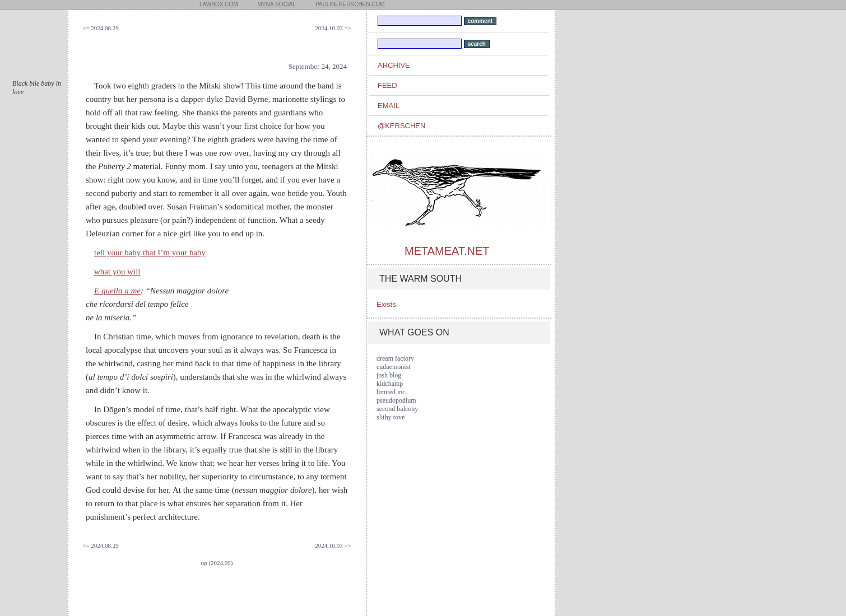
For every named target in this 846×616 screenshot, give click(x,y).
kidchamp (390, 384)
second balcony (397, 409)
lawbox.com (219, 4)
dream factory (395, 358)
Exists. (387, 304)
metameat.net (447, 251)
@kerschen (401, 126)
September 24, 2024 (318, 66)
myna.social (277, 4)
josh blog (389, 375)
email (389, 106)
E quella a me (117, 291)
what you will (117, 272)
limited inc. (392, 392)
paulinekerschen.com (350, 4)
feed (387, 85)
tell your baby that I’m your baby (150, 253)
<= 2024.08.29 (101, 28)
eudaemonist (394, 367)
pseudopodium (396, 400)
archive (394, 65)
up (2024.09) (217, 563)
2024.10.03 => (333, 28)
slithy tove (391, 417)
